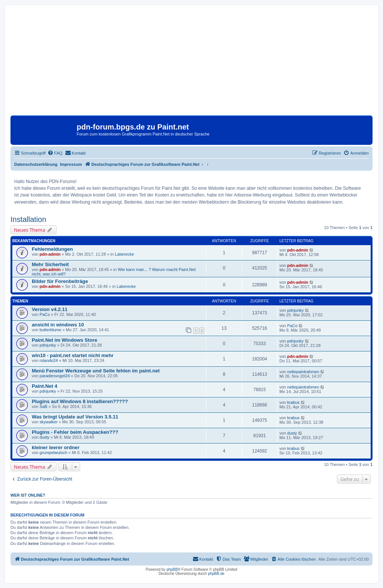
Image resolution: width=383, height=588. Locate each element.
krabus (293, 402)
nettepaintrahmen (303, 372)
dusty (45, 437)
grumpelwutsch (53, 453)
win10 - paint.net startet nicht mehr (73, 355)
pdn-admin (50, 254)
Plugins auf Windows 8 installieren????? (80, 401)
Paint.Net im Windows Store (65, 340)
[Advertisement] (191, 63)
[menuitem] (55, 153)
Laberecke (124, 254)
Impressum (71, 164)
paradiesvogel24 (55, 376)
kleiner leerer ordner (56, 447)
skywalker (49, 422)
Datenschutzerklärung (36, 164)
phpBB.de (216, 574)
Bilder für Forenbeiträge (60, 281)
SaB (44, 406)
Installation (28, 219)
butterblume (50, 330)
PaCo (45, 314)
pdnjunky (295, 310)
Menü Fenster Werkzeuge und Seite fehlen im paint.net (96, 371)
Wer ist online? (28, 495)
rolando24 (49, 360)
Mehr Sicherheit (50, 264)
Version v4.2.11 (50, 309)
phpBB (172, 569)
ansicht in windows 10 (58, 325)
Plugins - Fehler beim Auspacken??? (75, 432)
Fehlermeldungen (52, 249)
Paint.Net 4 (45, 386)
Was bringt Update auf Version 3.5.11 (75, 417)
